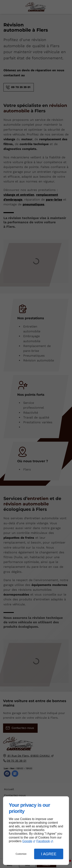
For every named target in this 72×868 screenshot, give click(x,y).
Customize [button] (21, 854)
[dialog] (36, 831)
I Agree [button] (49, 854)
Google (27, 841)
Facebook (43, 841)
